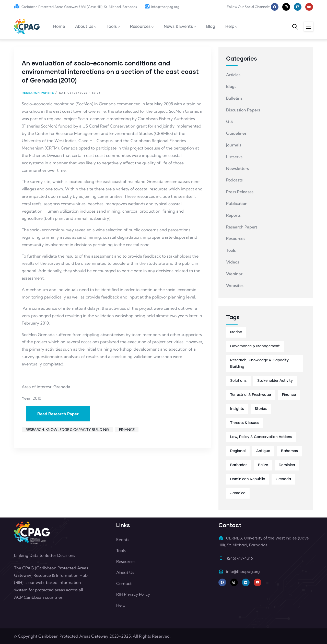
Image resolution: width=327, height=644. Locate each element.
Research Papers (38, 93)
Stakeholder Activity (275, 381)
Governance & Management (255, 346)
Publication (237, 203)
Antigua (263, 451)
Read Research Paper (58, 414)
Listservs (234, 157)
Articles (233, 75)
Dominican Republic (248, 479)
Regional (238, 451)
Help (121, 605)
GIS (229, 121)
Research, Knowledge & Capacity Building (67, 430)
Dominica (287, 465)
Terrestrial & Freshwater (251, 395)
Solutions (238, 381)
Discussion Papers (243, 110)
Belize (263, 465)
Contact (124, 583)
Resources (236, 238)
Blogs (231, 86)
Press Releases (240, 192)
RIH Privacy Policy (133, 594)
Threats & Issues (245, 423)
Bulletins (234, 98)
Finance (127, 430)
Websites (235, 285)
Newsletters (237, 168)
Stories (261, 409)
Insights (237, 409)
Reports (233, 215)
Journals (234, 145)
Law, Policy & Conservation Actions (261, 437)
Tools (231, 250)
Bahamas (289, 451)
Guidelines (236, 133)
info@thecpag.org (162, 7)
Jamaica (238, 493)
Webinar (234, 274)
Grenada (283, 479)
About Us (125, 572)
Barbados (239, 465)
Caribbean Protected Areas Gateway (73, 636)
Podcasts (234, 180)
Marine (236, 332)
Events (123, 539)
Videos (233, 262)
